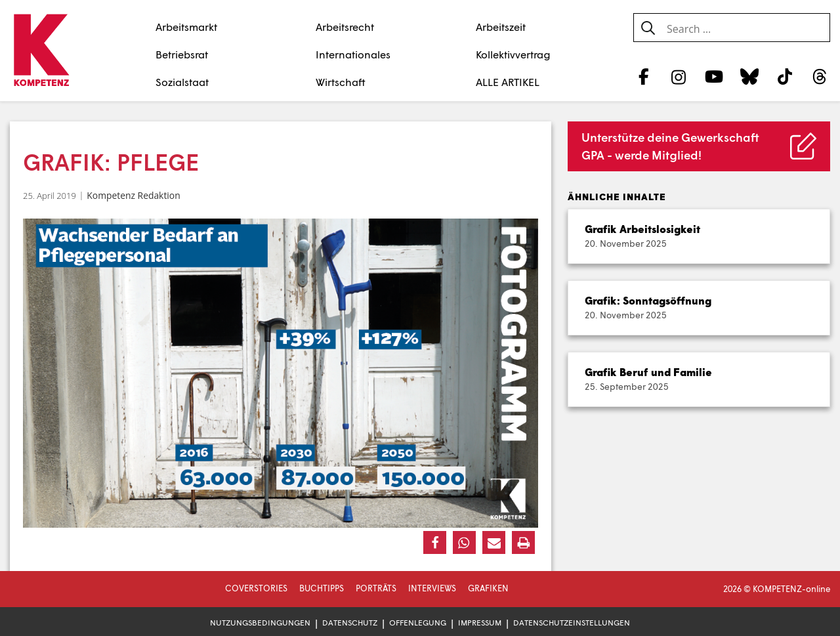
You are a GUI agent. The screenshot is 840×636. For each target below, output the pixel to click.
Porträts (376, 588)
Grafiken (488, 588)
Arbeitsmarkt (186, 27)
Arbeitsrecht (345, 27)
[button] (435, 542)
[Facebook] (643, 76)
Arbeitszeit (501, 27)
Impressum (480, 623)
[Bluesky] (749, 76)
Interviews (432, 588)
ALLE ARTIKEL (508, 82)
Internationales (353, 54)
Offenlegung (418, 623)
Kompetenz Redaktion (133, 195)
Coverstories (256, 588)
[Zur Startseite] (41, 51)
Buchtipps (322, 588)
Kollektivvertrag (513, 54)
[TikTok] (785, 76)
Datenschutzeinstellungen (572, 623)
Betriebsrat (182, 54)
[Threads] (820, 76)
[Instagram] (679, 76)
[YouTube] (714, 76)
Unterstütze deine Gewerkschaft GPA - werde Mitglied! (670, 146)
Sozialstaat (182, 82)
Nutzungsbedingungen (260, 623)
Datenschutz (350, 623)
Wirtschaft (341, 82)
